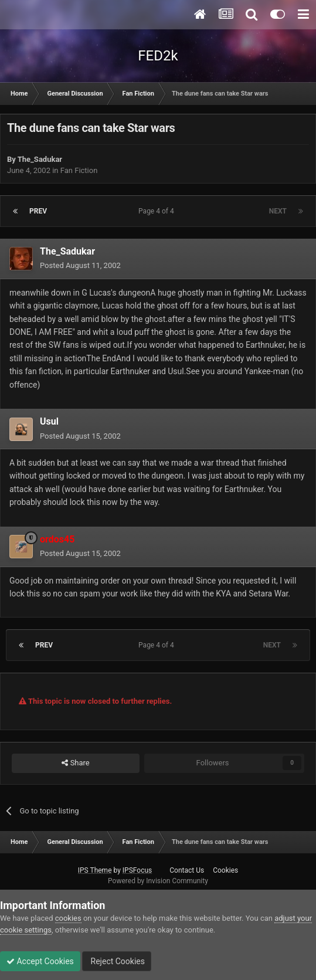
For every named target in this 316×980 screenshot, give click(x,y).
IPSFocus (137, 870)
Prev (38, 211)
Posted (80, 265)
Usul (49, 421)
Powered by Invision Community (158, 881)
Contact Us (187, 870)
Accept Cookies (40, 961)
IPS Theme (95, 870)
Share (75, 763)
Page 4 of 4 (158, 211)
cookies (68, 918)
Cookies (225, 870)
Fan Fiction (79, 170)
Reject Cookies (117, 961)
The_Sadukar (40, 159)
